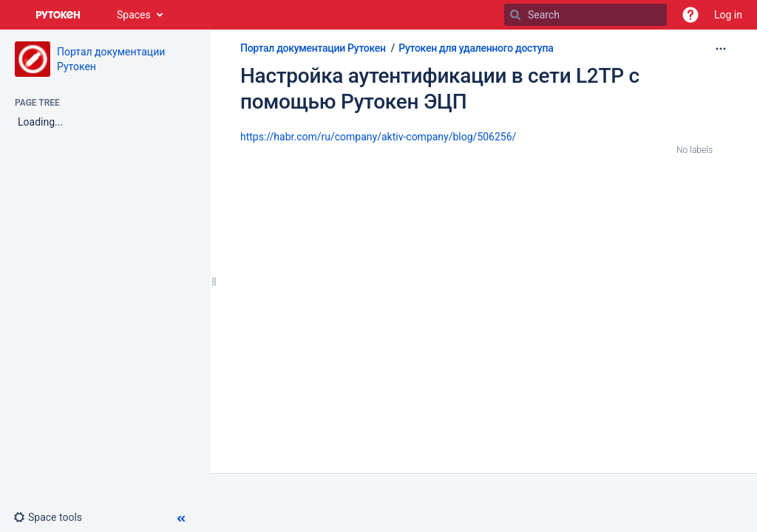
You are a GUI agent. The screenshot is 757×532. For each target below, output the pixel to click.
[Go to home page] (58, 15)
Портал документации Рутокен (313, 48)
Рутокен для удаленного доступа (476, 48)
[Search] (515, 15)
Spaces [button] (134, 15)
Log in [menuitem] (728, 15)
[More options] (721, 49)
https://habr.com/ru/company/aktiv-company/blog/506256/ (378, 137)
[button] (690, 15)
